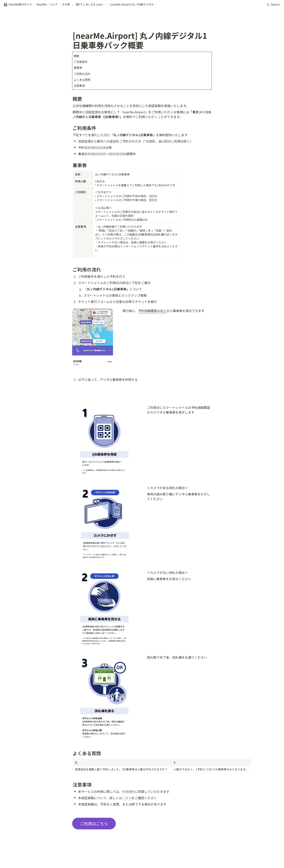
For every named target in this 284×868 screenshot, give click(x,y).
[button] (18, 5)
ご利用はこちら (94, 824)
